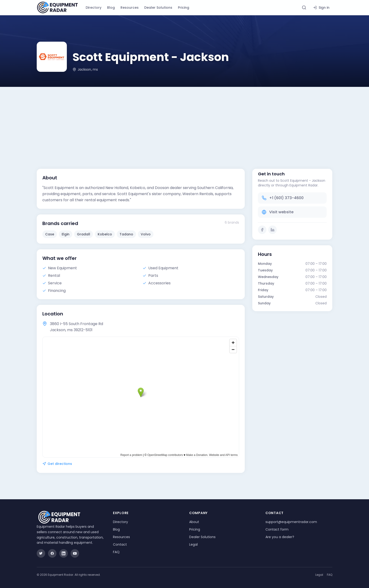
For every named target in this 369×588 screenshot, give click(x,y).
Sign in (321, 8)
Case (50, 234)
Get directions (57, 464)
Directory (94, 8)
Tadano (126, 234)
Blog (111, 8)
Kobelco (105, 234)
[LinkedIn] (273, 230)
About (194, 522)
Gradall (84, 234)
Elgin (66, 234)
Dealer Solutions (158, 8)
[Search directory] (304, 8)
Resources (130, 8)
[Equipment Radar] (57, 8)
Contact (120, 544)
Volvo (146, 234)
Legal (193, 544)
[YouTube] (75, 553)
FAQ (116, 552)
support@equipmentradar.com (291, 522)
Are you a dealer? (280, 537)
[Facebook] (262, 230)
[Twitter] (41, 553)
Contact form (277, 529)
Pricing (184, 8)
